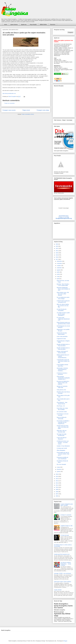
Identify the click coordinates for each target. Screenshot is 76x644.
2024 (57, 244)
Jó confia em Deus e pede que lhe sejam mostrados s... (63, 314)
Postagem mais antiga (43, 110)
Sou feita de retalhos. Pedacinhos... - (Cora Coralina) (66, 564)
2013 (57, 481)
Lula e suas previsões (62, 336)
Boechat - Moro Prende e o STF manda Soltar (63, 285)
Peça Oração (33, 24)
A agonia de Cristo (61, 339)
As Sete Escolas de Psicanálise (62, 310)
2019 (57, 255)
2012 (57, 483)
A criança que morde (62, 448)
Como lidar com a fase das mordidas (62, 409)
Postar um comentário (10, 103)
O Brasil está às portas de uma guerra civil (63, 302)
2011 (57, 485)
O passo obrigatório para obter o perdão (67, 505)
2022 (57, 248)
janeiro (59, 471)
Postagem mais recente (9, 110)
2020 (57, 253)
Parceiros (53, 24)
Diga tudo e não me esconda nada (62, 431)
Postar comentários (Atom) (28, 114)
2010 (57, 487)
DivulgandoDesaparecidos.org (64, 218)
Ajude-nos (24, 24)
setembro (59, 268)
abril (58, 279)
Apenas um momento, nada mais (62, 387)
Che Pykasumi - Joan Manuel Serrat (62, 403)
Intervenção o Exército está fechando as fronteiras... (62, 369)
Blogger (65, 641)
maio (58, 277)
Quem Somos (14, 24)
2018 (57, 257)
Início (6, 24)
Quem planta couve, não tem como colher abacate (63, 294)
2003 (57, 496)
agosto (59, 270)
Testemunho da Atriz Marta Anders (62, 334)
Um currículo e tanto (62, 412)
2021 (57, 251)
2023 (57, 246)
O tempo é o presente (66, 515)
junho (59, 274)
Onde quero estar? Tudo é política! (63, 582)
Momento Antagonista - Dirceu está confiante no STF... (63, 289)
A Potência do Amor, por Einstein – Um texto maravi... (63, 442)
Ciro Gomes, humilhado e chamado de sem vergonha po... (63, 422)
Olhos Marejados (61, 450)
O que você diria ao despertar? (62, 438)
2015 (57, 476)
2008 (57, 492)
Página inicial (26, 110)
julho (58, 272)
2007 (57, 494)
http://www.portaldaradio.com (9, 93)
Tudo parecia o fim (61, 390)
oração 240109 (58, 590)
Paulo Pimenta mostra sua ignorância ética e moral (63, 323)
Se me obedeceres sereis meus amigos (63, 298)
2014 (57, 479)
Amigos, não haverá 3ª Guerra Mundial (62, 352)
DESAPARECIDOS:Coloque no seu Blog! (64, 216)
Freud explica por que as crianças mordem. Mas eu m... (63, 454)
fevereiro (59, 469)
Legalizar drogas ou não (66, 526)
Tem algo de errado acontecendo (62, 435)
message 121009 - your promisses (63, 573)
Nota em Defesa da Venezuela (62, 418)
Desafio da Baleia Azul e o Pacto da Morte (63, 345)
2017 (57, 259)
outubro (59, 266)
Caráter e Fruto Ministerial (63, 446)
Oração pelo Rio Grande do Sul (62, 554)
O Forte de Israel (65, 535)
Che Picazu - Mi (61, 406)
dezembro (60, 261)
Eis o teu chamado (61, 464)
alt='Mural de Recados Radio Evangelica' (64, 102)
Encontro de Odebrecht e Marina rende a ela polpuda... (63, 383)
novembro (60, 263)
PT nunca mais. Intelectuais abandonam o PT (63, 319)
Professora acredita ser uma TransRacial (63, 458)
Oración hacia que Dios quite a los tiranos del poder (63, 427)
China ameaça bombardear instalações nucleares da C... (63, 378)
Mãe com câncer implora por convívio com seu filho (63, 306)
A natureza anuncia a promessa (62, 374)
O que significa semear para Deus (62, 365)
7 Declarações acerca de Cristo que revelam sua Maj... (63, 361)
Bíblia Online (43, 24)
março (59, 467)
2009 (57, 489)
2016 (57, 474)
